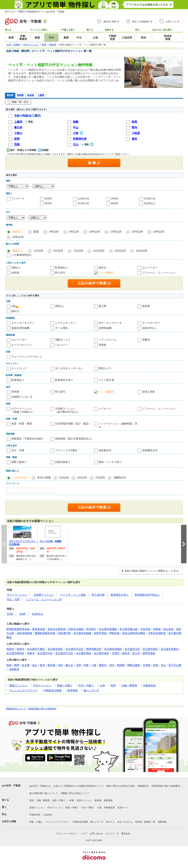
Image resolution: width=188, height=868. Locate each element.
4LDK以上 (150, 203)
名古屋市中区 (45, 653)
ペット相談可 (106, 273)
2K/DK (115, 199)
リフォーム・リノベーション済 (44, 599)
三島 (94, 665)
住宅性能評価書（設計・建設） (73, 424)
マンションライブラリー (23, 690)
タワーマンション (17, 595)
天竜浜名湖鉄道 (157, 633)
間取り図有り (19, 462)
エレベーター (150, 268)
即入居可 (60, 273)
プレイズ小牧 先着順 (50, 541)
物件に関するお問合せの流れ (121, 786)
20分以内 (142, 251)
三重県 (41, 95)
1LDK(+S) (83, 199)
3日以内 (82, 477)
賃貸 (113, 685)
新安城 (51, 665)
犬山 (163, 665)
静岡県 (20, 95)
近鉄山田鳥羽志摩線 (134, 633)
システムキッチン (65, 323)
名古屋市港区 (84, 653)
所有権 (15, 392)
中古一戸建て (86, 685)
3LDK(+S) (83, 203)
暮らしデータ (91, 690)
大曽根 (147, 665)
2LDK (10, 614)
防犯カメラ (105, 368)
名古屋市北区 (132, 649)
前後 (156, 665)
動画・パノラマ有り (110, 462)
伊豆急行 (91, 629)
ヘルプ (84, 834)
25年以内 (159, 232)
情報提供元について (16, 709)
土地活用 (47, 815)
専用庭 (102, 345)
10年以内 (95, 232)
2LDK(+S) (150, 199)
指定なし (18, 232)
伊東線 (157, 629)
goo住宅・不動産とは (40, 786)
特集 (32, 822)
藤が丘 (69, 665)
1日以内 (64, 477)
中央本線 (145, 629)
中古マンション (42, 685)
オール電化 (62, 328)
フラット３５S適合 (66, 450)
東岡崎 (121, 665)
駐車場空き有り (64, 380)
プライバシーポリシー (67, 834)
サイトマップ (112, 834)
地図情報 (162, 822)
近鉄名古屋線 (76, 629)
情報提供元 (143, 786)
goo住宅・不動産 (11, 786)
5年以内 (74, 232)
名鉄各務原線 (24, 633)
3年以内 (54, 232)
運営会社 (126, 834)
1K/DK (48, 199)
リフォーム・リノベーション (159, 273)
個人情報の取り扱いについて (44, 793)
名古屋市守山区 (64, 653)
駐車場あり (62, 268)
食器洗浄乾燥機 (20, 328)
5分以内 (58, 251)
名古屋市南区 (150, 649)
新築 (36, 232)
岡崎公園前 (134, 665)
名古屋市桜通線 (108, 629)
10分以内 (99, 251)
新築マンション (18, 685)
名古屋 (26, 665)
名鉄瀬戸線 (64, 633)
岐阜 (42, 665)
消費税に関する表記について (75, 793)
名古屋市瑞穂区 (113, 649)
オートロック (19, 368)
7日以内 (100, 477)
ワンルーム (18, 198)
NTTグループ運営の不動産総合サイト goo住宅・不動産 (35, 12)
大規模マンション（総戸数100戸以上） (67, 410)
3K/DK (48, 203)
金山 (35, 665)
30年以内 (18, 237)
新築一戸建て (65, 685)
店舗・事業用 (129, 685)
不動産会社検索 (53, 690)
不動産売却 (35, 815)
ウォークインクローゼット (27, 357)
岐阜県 (31, 95)
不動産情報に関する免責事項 (42, 709)
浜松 (60, 665)
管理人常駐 (149, 392)
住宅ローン (123, 808)
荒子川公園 (175, 665)
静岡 (17, 665)
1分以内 (38, 251)
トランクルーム (108, 340)
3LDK (22, 614)
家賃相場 (73, 690)
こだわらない (21, 477)
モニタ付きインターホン (69, 368)
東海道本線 (39, 629)
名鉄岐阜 (14, 669)
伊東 (86, 665)
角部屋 (15, 273)
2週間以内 (120, 477)
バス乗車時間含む (22, 255)
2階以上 (16, 268)
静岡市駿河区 (94, 649)
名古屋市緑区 (55, 649)
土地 (102, 685)
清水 (112, 665)
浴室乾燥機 (105, 328)
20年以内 (137, 232)
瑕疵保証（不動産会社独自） (28, 439)
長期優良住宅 (150, 450)
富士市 (136, 653)
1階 (13, 306)
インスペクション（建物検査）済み (118, 425)
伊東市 (31, 653)
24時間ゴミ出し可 (22, 397)
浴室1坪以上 (149, 328)
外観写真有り (63, 462)
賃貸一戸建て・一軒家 (63, 800)
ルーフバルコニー (22, 345)
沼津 (78, 665)
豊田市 (103, 665)
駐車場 (98, 800)
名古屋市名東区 (170, 649)
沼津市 (116, 653)
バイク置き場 (106, 380)
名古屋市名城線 (82, 633)
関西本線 (114, 633)
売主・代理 (18, 450)
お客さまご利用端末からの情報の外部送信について (79, 786)
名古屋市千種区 (36, 649)
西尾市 (10, 649)
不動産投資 (149, 685)
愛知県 (10, 95)
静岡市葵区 (149, 653)
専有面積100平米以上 (147, 595)
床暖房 (146, 340)
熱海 (9, 665)
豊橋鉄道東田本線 (45, 633)
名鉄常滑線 (100, 633)
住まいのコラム (125, 822)
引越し (40, 822)
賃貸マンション (84, 800)
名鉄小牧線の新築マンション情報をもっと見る (151, 571)
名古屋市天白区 (75, 649)
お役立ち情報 (9, 821)
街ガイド (110, 822)
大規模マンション (44, 595)
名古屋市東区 (102, 653)
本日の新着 (44, 477)
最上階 (102, 306)
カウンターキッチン (23, 323)
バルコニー (62, 345)
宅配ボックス (63, 340)
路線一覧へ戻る (18, 102)
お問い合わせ (96, 834)
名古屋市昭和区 (15, 653)
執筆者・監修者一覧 (145, 822)
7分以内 (78, 251)
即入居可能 (98, 595)
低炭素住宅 (105, 450)
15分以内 (120, 251)
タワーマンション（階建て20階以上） (23, 410)
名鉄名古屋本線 (57, 629)
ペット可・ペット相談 (73, 595)
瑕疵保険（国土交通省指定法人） (74, 439)
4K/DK (115, 203)
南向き (102, 268)
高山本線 (168, 629)
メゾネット (105, 409)
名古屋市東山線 (129, 629)
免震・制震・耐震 (22, 424)
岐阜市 (126, 653)
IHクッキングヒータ (110, 323)
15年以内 (116, 232)
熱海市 (21, 649)
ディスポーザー (151, 323)
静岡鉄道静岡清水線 (18, 629)
